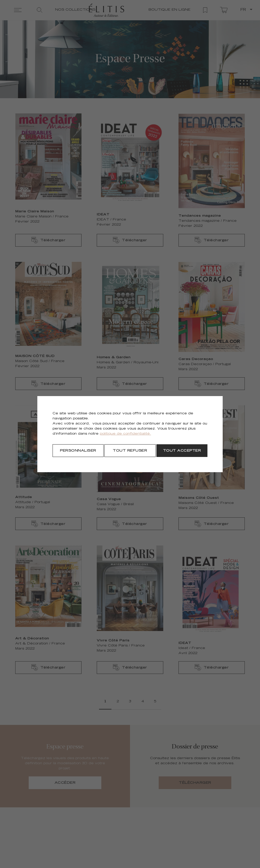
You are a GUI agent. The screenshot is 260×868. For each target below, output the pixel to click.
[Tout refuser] (130, 451)
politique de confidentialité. (125, 434)
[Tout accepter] (182, 451)
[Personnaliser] (78, 451)
